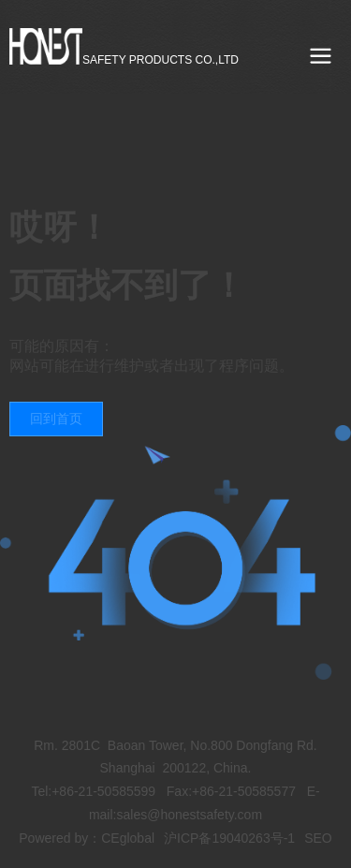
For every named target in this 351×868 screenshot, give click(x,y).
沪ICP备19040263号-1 (229, 838)
